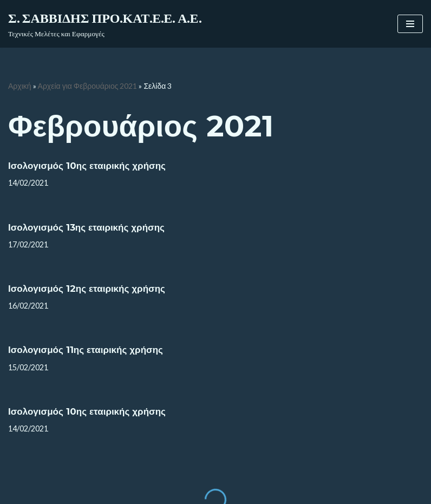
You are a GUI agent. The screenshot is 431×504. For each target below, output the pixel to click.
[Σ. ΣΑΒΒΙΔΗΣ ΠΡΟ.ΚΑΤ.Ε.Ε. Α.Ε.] (105, 24)
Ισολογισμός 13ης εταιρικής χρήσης (86, 227)
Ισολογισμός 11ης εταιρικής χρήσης (86, 350)
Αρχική (20, 86)
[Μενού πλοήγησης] (410, 24)
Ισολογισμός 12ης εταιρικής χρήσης (87, 289)
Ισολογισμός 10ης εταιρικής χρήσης (87, 166)
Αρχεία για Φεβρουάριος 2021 (88, 86)
